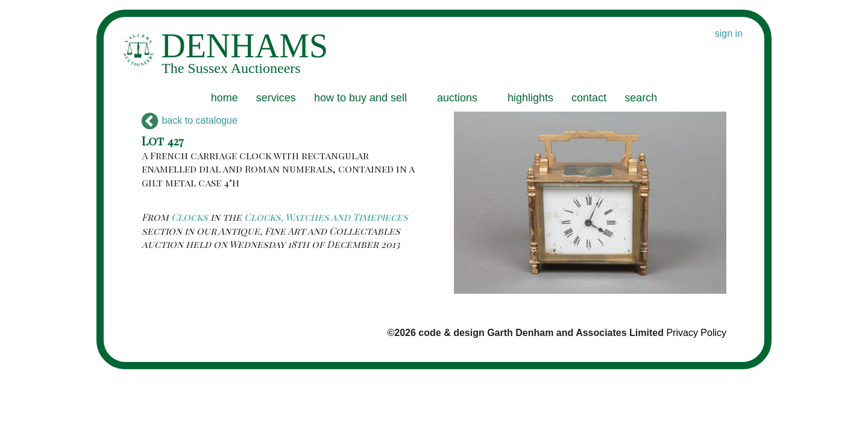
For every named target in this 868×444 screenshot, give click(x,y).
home (225, 98)
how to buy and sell (360, 98)
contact (589, 98)
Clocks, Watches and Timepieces (326, 217)
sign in (729, 33)
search (641, 98)
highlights (530, 98)
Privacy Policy (696, 333)
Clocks (190, 217)
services (276, 98)
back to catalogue (190, 120)
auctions (457, 98)
